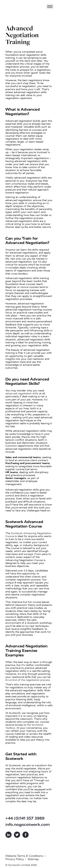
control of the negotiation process (29, 680)
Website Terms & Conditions (24, 856)
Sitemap (33, 859)
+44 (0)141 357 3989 (25, 818)
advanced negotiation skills (22, 393)
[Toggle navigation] (50, 6)
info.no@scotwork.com (28, 825)
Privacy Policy (15, 859)
